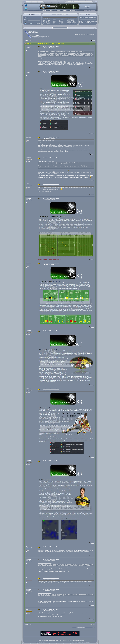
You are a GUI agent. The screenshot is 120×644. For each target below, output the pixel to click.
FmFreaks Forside (31, 31)
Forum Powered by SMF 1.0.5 (78, 642)
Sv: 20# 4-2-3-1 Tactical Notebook (51, 547)
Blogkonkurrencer (35, 35)
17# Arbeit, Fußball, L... (71, 21)
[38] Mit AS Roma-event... (71, 18)
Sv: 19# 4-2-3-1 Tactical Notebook (51, 461)
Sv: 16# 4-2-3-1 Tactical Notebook (51, 263)
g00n (54, 22)
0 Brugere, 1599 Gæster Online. (88, 19)
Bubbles (54, 23)
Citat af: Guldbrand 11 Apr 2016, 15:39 (46, 141)
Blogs (62, 18)
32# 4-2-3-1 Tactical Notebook (40, 38)
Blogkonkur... (62, 21)
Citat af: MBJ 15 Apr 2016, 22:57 (45, 563)
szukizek (54, 21)
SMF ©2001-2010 (86, 642)
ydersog (54, 20)
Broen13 (54, 19)
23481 (95, 18)
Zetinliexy (89, 23)
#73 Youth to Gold (71, 19)
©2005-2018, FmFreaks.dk (41, 642)
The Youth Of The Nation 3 (71, 22)
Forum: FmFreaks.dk (33, 33)
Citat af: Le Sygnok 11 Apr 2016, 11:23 (46, 50)
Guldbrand (29, 46)
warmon (54, 18)
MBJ (27, 547)
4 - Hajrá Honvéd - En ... (71, 23)
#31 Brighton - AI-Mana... (71, 22)
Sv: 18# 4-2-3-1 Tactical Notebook (51, 389)
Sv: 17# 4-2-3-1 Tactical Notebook (51, 331)
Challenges (62, 20)
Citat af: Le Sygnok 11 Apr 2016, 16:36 (46, 161)
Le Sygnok (29, 137)
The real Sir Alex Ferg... (71, 20)
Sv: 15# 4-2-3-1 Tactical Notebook (51, 184)
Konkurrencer (32, 34)
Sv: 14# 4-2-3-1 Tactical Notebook (51, 46)
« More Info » (82, 640)
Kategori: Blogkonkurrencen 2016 (40, 37)
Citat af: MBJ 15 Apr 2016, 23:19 (45, 593)
